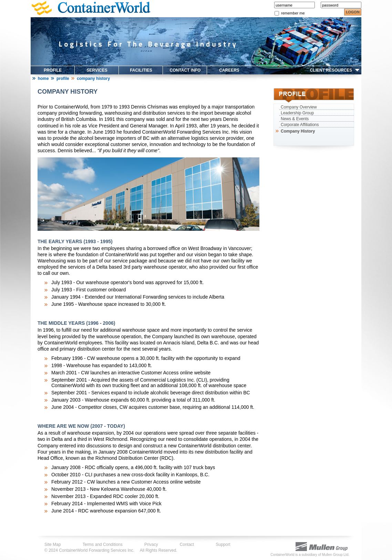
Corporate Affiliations (300, 125)
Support (223, 545)
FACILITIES (141, 70)
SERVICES (97, 70)
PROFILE (53, 70)
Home (43, 79)
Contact (187, 545)
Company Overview (299, 107)
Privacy (151, 545)
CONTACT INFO (185, 70)
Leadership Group (297, 113)
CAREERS (229, 70)
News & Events (295, 119)
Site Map (53, 545)
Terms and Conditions (103, 545)
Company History (297, 131)
